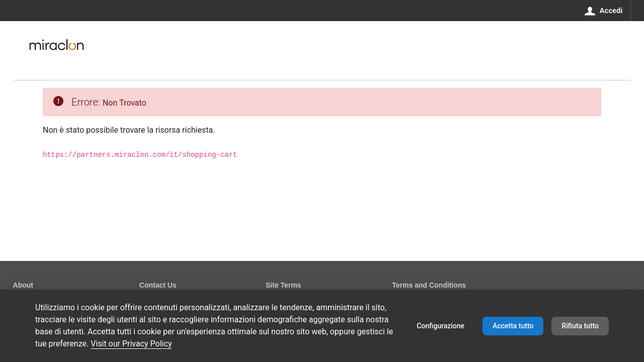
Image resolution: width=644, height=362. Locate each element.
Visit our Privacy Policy (131, 344)
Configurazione (440, 326)
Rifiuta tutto (580, 326)
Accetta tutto (513, 326)
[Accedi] (604, 11)
